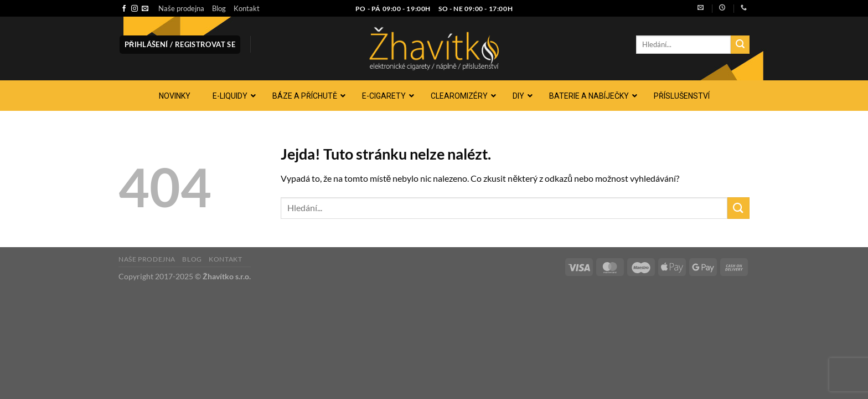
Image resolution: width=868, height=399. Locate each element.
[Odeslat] (740, 45)
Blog (219, 8)
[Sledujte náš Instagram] (135, 9)
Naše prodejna (181, 8)
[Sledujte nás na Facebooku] (124, 9)
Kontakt (247, 8)
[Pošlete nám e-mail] (145, 9)
